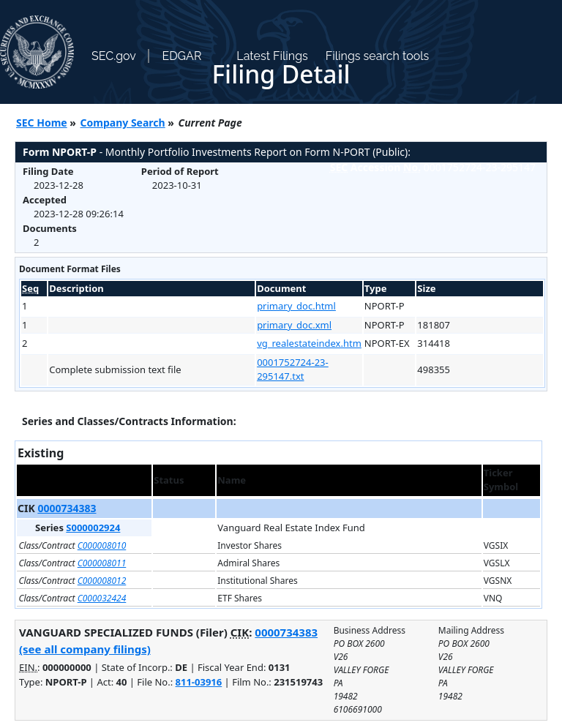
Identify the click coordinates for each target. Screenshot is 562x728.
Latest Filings (272, 56)
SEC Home (42, 123)
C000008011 (102, 563)
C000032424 (102, 598)
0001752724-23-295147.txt (293, 369)
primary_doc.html (296, 306)
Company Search (123, 123)
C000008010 (102, 545)
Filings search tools (378, 56)
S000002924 (93, 528)
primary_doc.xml (294, 325)
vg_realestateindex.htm (309, 343)
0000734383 (67, 508)
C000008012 (102, 581)
